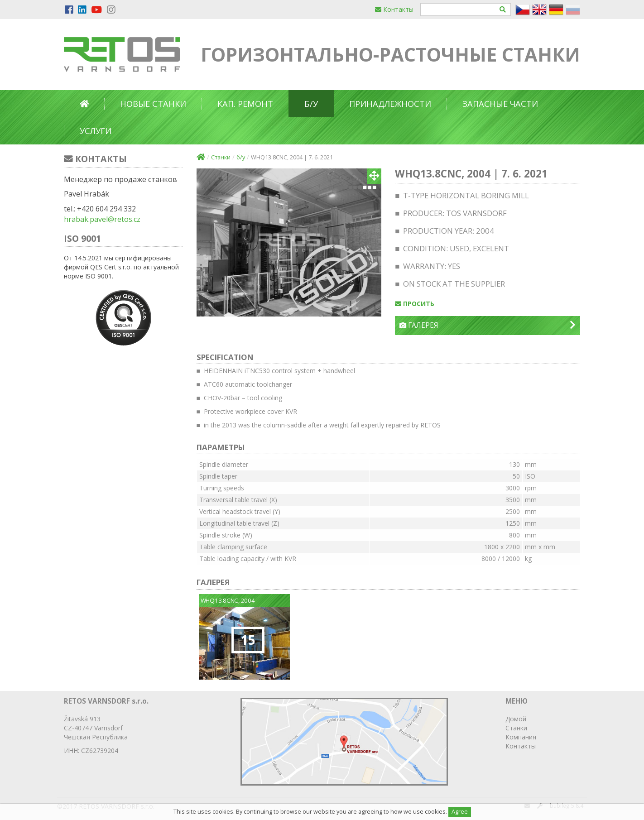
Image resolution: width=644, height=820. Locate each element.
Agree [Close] (460, 812)
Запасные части (500, 104)
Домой (516, 719)
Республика (110, 737)
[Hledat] (503, 10)
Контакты (394, 9)
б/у (311, 104)
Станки (221, 157)
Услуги (96, 131)
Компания (521, 737)
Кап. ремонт (245, 104)
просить (415, 304)
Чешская (77, 737)
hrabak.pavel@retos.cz (102, 219)
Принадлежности (390, 104)
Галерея (488, 325)
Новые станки (153, 104)
